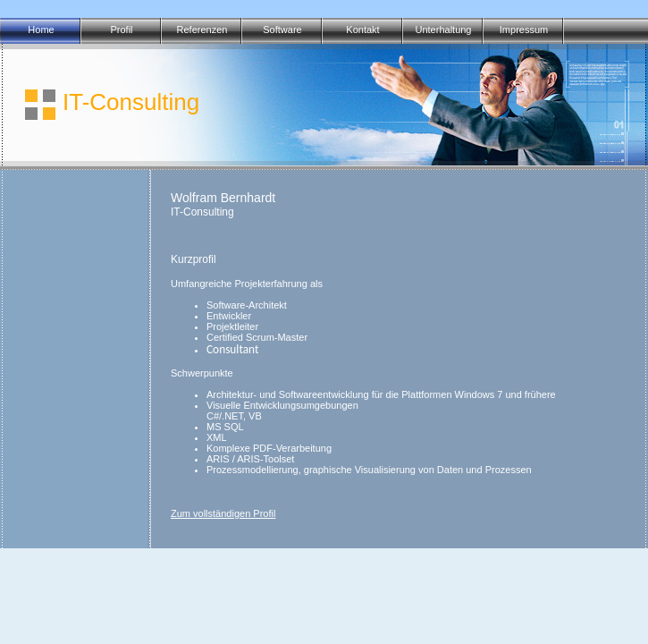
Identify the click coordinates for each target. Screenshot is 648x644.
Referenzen (202, 30)
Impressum (524, 30)
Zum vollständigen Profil (223, 513)
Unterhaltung (444, 30)
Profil (121, 30)
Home (41, 30)
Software (282, 30)
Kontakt (362, 30)
